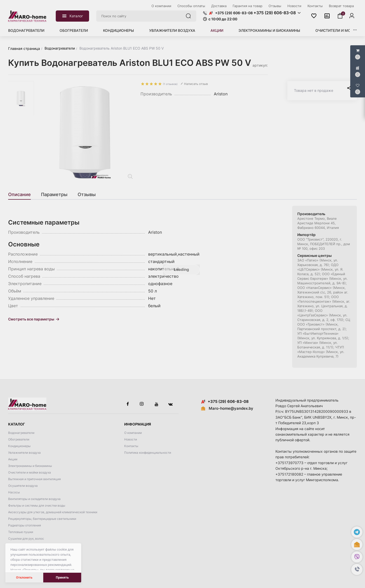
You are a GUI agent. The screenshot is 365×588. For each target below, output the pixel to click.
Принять (62, 577)
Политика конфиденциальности (148, 453)
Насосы (14, 492)
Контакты (131, 446)
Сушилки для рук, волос (26, 539)
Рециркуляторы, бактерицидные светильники (42, 519)
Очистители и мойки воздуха (30, 472)
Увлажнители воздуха (172, 30)
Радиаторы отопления (25, 525)
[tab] (22, 195)
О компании (133, 433)
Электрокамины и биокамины (269, 30)
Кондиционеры (118, 30)
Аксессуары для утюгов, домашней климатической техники (53, 512)
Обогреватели (74, 30)
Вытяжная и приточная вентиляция (34, 479)
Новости (131, 439)
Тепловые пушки (21, 532)
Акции (217, 30)
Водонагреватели (26, 30)
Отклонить (24, 577)
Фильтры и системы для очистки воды (37, 505)
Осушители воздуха (23, 486)
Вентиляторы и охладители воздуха (34, 499)
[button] (357, 569)
